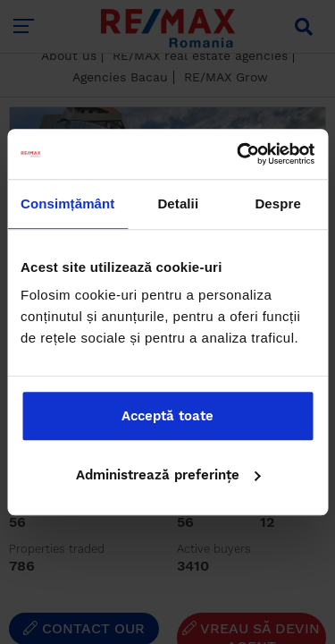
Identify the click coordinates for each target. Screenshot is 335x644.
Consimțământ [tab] (67, 203)
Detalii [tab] (178, 203)
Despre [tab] (277, 203)
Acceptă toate (167, 416)
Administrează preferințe (168, 475)
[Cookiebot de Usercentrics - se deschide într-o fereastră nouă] (239, 154)
